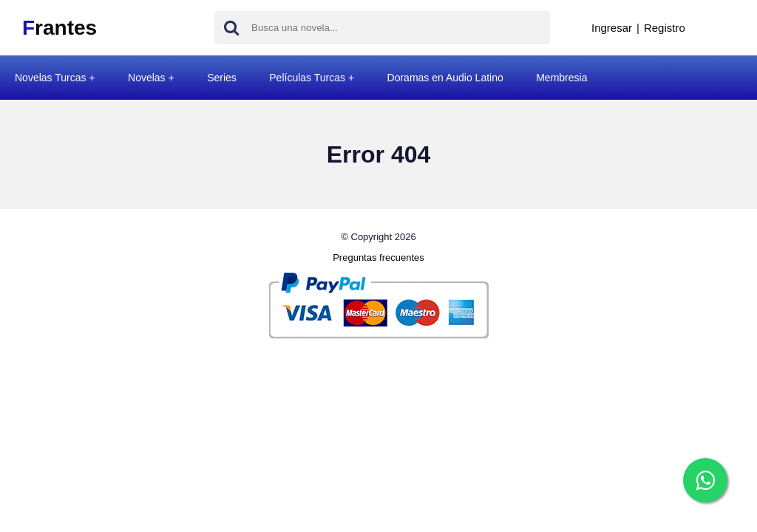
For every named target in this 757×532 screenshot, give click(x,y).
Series (222, 78)
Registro (665, 28)
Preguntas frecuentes (378, 258)
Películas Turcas (307, 78)
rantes (60, 28)
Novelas (147, 78)
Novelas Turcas (50, 78)
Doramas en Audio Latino (445, 78)
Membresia (561, 78)
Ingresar (612, 28)
